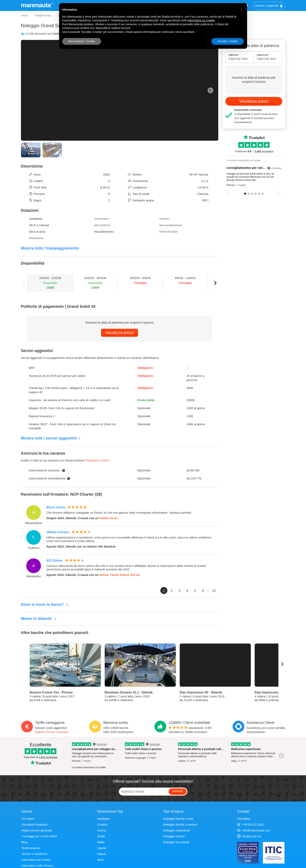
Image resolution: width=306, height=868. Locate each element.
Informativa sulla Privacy (37, 866)
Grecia (102, 830)
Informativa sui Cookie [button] (201, 20)
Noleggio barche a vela (178, 819)
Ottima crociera (58, 532)
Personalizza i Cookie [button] (82, 41)
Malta (101, 842)
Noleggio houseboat (176, 842)
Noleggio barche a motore (180, 824)
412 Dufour (55, 561)
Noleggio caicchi (174, 836)
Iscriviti (178, 791)
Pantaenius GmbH (97, 460)
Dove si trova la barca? (45, 604)
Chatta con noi (249, 836)
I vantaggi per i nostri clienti (39, 836)
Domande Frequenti (35, 824)
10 (214, 591)
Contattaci (244, 819)
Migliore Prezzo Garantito (52, 732)
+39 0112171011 (251, 824)
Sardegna (104, 819)
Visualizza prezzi (120, 333)
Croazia (102, 824)
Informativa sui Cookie (36, 860)
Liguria (102, 848)
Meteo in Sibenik (39, 619)
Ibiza (100, 860)
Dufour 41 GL (109, 518)
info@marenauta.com (254, 830)
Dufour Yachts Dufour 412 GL (120, 575)
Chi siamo (28, 819)
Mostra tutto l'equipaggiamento (50, 248)
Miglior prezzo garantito (37, 830)
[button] (242, 9)
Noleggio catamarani (177, 830)
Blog (24, 842)
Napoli (102, 854)
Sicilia (101, 836)
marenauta (37, 5)
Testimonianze (31, 848)
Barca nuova (56, 507)
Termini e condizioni (34, 854)
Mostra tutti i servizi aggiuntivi (51, 438)
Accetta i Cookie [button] (228, 41)
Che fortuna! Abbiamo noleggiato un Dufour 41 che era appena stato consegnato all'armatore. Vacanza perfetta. (119, 513)
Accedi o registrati (269, 6)
